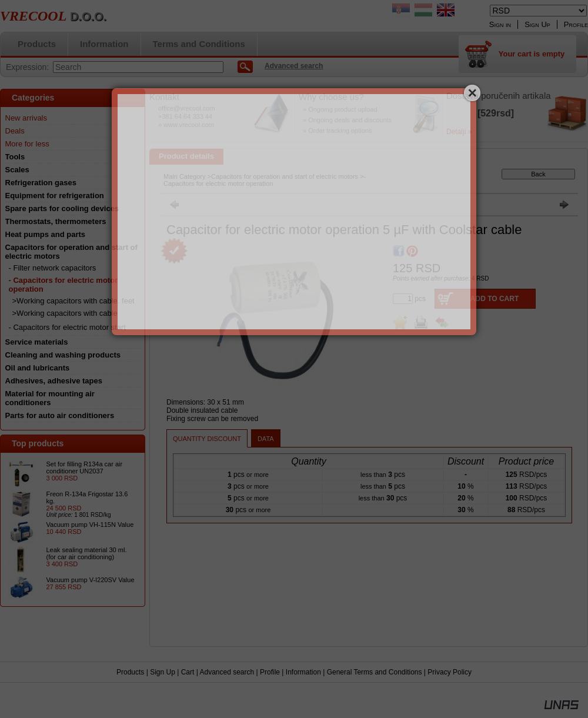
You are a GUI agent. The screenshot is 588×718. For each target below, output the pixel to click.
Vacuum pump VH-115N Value (90, 525)
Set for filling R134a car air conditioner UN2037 (85, 467)
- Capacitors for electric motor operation (265, 180)
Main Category (185, 176)
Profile (270, 672)
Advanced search (227, 672)
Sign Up (163, 672)
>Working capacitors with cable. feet (73, 301)
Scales (17, 170)
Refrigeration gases (41, 183)
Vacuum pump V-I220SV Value (91, 580)
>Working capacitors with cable (65, 313)
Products (130, 672)
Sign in (500, 24)
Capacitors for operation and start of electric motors (285, 176)
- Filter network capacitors (53, 268)
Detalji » (459, 132)
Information (303, 672)
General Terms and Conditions (375, 672)
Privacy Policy (450, 672)
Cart (188, 672)
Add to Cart (495, 299)
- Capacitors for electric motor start (67, 327)
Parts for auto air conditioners (60, 415)
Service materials (37, 342)
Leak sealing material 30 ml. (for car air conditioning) (87, 553)
